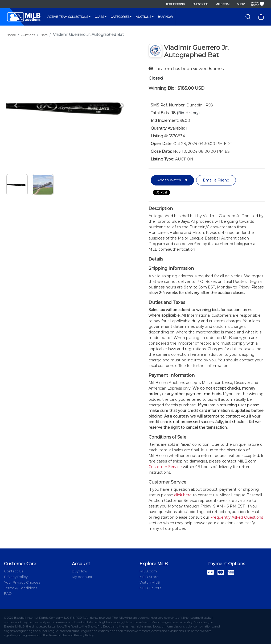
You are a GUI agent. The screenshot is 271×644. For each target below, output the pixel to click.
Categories (120, 17)
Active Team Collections (68, 17)
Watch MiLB (150, 582)
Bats (44, 35)
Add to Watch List (172, 180)
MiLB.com (222, 4)
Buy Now (165, 17)
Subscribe (200, 4)
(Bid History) (188, 113)
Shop (241, 4)
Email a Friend (216, 180)
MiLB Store (149, 577)
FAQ (8, 593)
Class (99, 17)
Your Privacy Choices (22, 582)
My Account (82, 577)
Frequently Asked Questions (237, 517)
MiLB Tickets (150, 588)
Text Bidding (175, 4)
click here (183, 495)
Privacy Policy (16, 577)
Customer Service (165, 467)
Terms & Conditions (20, 588)
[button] (16, 106)
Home (11, 35)
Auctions (143, 17)
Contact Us (14, 571)
